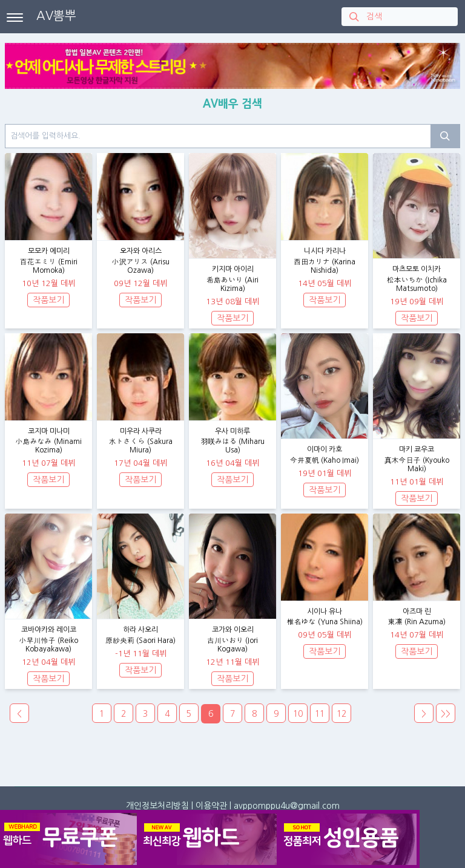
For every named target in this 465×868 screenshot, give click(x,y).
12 (341, 714)
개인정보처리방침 (157, 806)
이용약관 (211, 806)
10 (298, 714)
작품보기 (48, 300)
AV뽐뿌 (56, 16)
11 (320, 714)
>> (446, 714)
